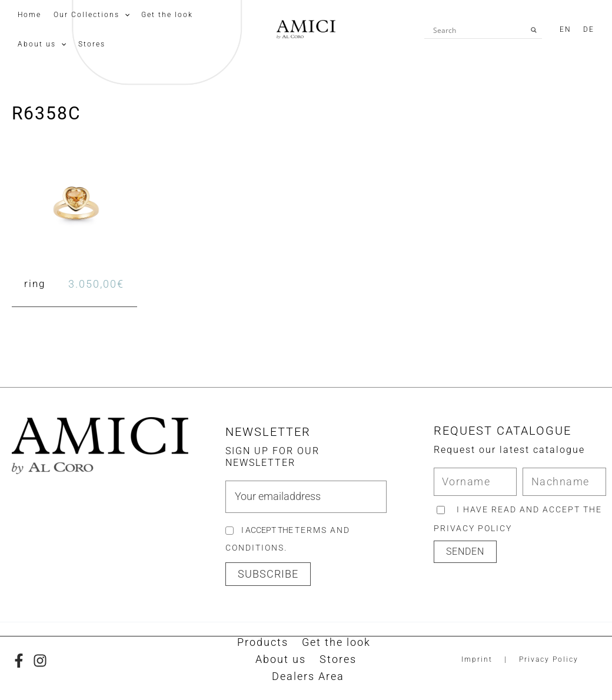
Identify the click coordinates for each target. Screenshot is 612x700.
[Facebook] (19, 662)
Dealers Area (309, 679)
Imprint (477, 661)
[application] (119, 15)
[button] (268, 575)
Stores (336, 661)
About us (282, 661)
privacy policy (473, 529)
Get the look (334, 644)
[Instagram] (40, 662)
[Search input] (478, 30)
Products (263, 644)
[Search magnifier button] (534, 30)
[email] (306, 498)
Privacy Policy (549, 661)
